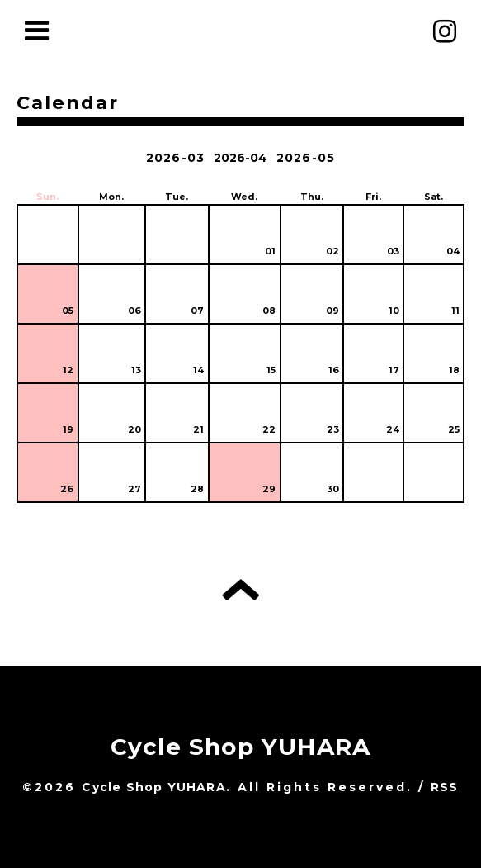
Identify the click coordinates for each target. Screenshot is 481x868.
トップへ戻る (240, 590)
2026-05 (306, 158)
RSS (445, 787)
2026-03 (175, 158)
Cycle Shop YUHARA (240, 747)
